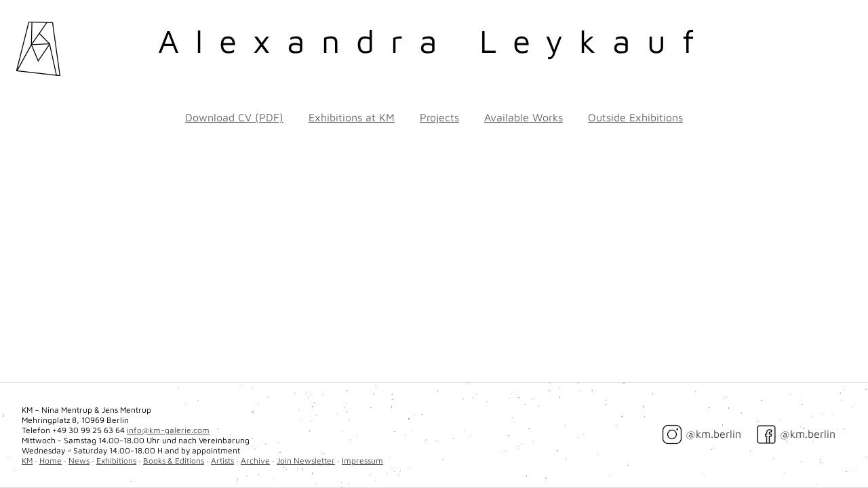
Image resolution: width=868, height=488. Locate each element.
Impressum (362, 461)
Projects (439, 117)
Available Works (524, 117)
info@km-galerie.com (168, 430)
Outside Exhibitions (635, 117)
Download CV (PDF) (234, 117)
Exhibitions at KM (352, 117)
